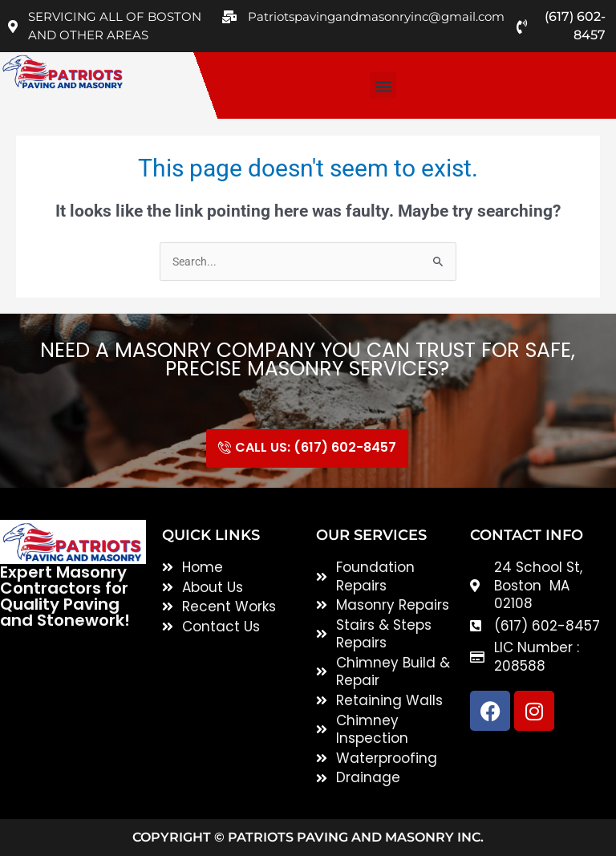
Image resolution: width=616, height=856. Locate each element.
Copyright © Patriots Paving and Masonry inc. (308, 837)
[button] (383, 85)
